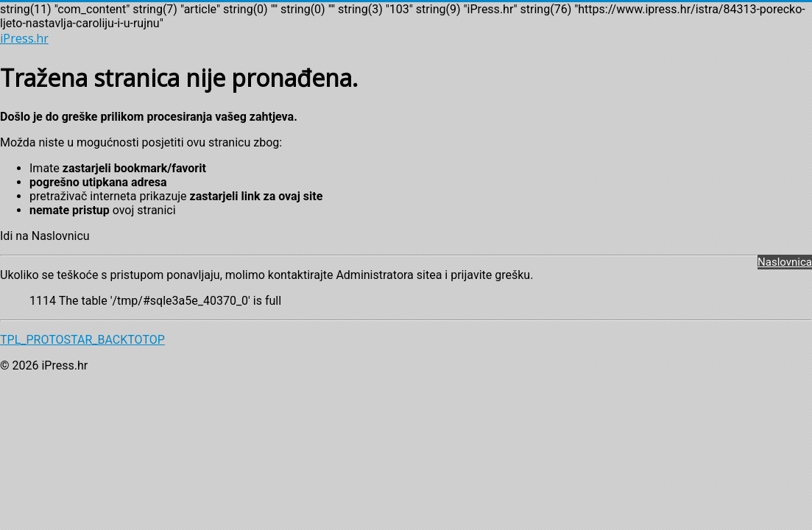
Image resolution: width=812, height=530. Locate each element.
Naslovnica (785, 262)
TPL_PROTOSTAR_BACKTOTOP (82, 340)
